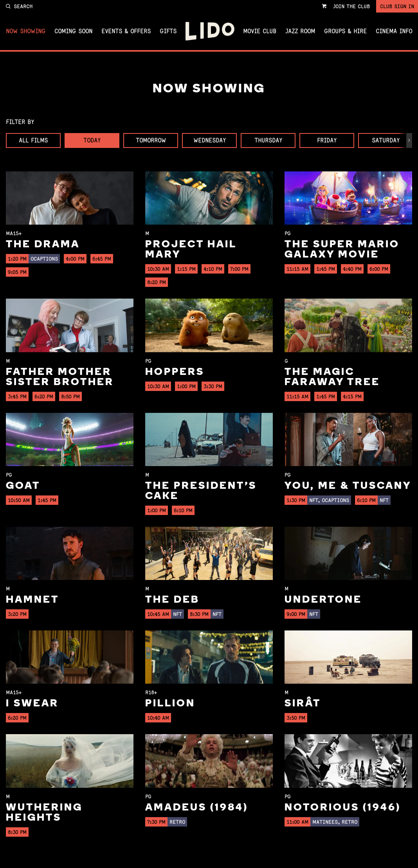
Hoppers (175, 372)
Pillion (170, 704)
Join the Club (351, 6)
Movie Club (260, 31)
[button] (409, 140)
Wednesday (210, 140)
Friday (327, 140)
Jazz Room (300, 31)
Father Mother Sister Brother (60, 377)
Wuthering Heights (44, 813)
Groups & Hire (345, 31)
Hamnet (32, 600)
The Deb (172, 600)
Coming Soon (73, 31)
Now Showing (26, 31)
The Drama (43, 245)
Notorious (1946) (343, 808)
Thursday (268, 140)
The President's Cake (201, 491)
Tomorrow (151, 140)
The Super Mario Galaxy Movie (342, 250)
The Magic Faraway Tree (332, 377)
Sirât (303, 704)
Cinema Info (394, 31)
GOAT (23, 486)
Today (92, 140)
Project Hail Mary (191, 250)
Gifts (168, 31)
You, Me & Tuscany (348, 486)
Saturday (386, 140)
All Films (33, 140)
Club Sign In (397, 6)
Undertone (323, 600)
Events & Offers (126, 31)
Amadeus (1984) (197, 808)
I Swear (32, 704)
